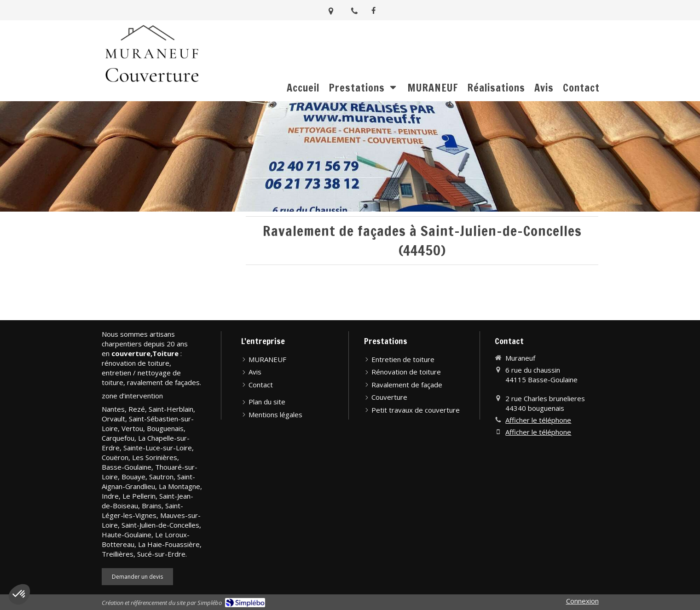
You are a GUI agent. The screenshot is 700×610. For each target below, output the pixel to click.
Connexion (582, 601)
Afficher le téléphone (538, 420)
